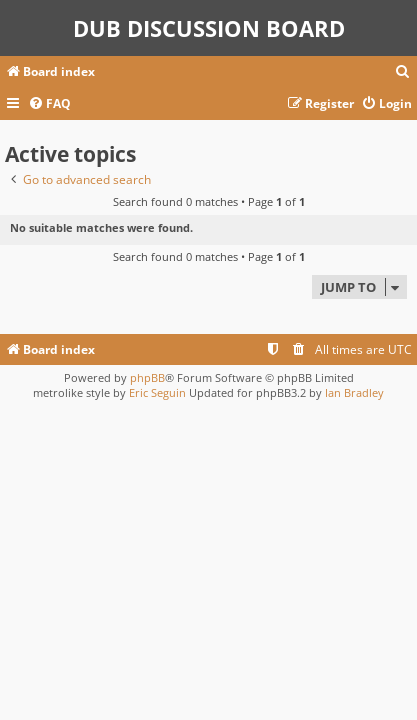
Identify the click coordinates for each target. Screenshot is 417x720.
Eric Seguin (157, 392)
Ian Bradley (354, 392)
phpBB (147, 377)
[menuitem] (403, 72)
